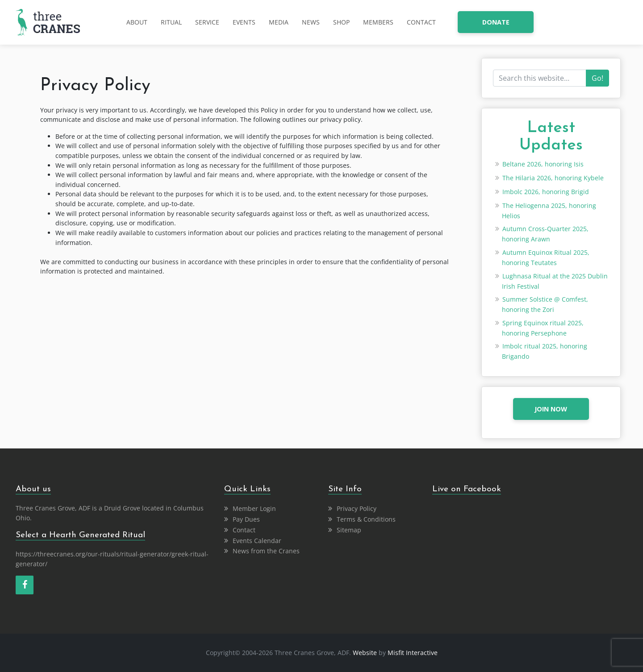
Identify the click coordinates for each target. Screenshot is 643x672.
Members (378, 22)
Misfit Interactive (413, 653)
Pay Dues (246, 519)
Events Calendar (257, 541)
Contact (421, 22)
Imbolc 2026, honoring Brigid (546, 192)
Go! (597, 78)
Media (279, 22)
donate (496, 22)
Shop (341, 22)
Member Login (254, 508)
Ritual (171, 22)
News (311, 22)
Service (207, 22)
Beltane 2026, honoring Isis (543, 164)
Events (244, 22)
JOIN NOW (551, 409)
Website (365, 653)
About (137, 22)
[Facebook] (25, 585)
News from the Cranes (266, 551)
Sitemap (349, 530)
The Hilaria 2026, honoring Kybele (553, 178)
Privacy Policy (357, 508)
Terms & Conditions (366, 519)
